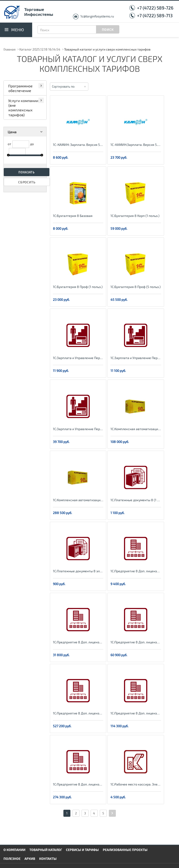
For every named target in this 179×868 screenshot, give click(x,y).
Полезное (12, 859)
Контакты (48, 859)
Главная (10, 49)
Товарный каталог (46, 850)
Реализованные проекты (125, 850)
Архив (30, 859)
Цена (26, 132)
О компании (14, 850)
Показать (27, 172)
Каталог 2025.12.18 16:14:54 (40, 49)
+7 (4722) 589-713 (155, 15)
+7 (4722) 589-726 (155, 8)
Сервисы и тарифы (82, 850)
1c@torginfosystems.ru (97, 16)
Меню (18, 30)
